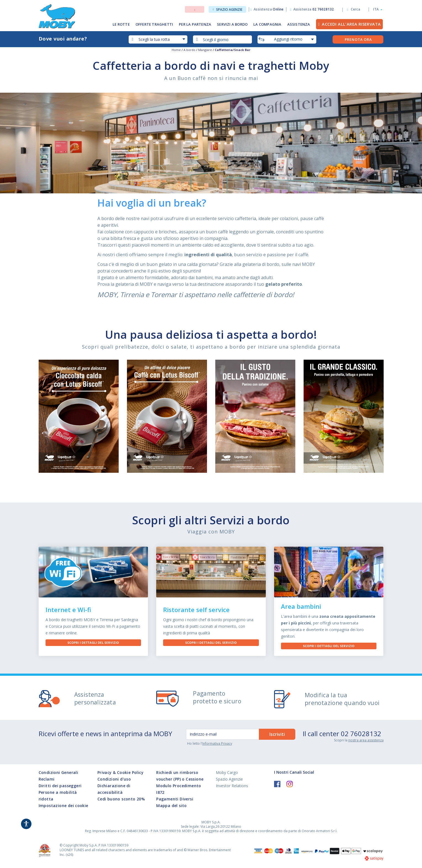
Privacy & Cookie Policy (120, 772)
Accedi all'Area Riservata (351, 24)
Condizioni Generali (59, 772)
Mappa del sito (172, 806)
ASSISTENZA (299, 24)
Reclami (47, 779)
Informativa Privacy (217, 743)
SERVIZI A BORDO (232, 24)
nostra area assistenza (366, 740)
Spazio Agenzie (227, 10)
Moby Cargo (227, 772)
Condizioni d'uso (114, 779)
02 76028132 (361, 734)
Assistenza (269, 9)
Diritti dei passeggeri (60, 786)
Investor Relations (232, 786)
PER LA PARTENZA (195, 24)
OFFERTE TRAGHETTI (154, 24)
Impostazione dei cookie (63, 806)
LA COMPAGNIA (267, 24)
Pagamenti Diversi (175, 799)
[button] (376, 9)
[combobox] (222, 39)
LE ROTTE (121, 24)
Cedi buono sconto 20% (121, 799)
